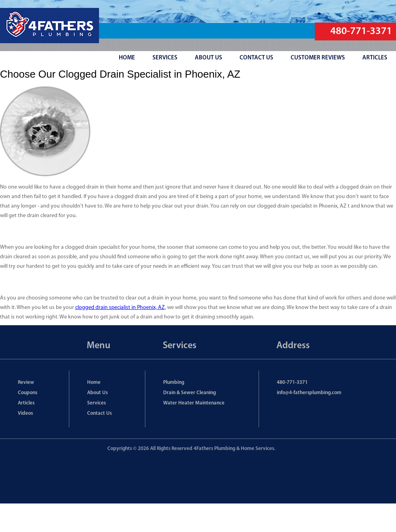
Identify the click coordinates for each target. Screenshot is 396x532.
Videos (25, 413)
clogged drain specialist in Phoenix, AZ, (121, 308)
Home (94, 382)
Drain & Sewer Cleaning (189, 393)
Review (26, 382)
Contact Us (99, 413)
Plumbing (174, 382)
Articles (26, 403)
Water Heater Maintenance (194, 403)
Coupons (28, 393)
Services (96, 403)
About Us (97, 393)
